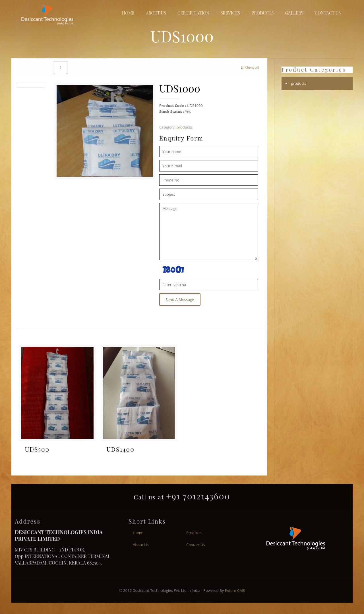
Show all (249, 68)
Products (194, 533)
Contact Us (196, 545)
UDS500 (37, 449)
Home (138, 533)
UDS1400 (121, 449)
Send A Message (180, 299)
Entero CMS (235, 590)
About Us (141, 545)
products (184, 127)
